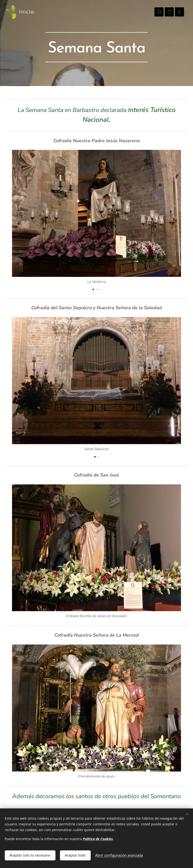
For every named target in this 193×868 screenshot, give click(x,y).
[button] (159, 12)
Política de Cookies (98, 838)
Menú (178, 12)
